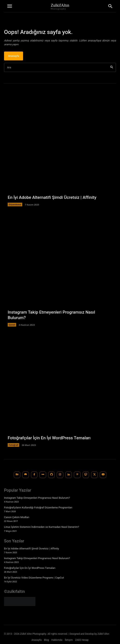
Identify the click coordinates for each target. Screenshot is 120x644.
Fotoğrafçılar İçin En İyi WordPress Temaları (49, 438)
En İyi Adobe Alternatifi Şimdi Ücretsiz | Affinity (52, 198)
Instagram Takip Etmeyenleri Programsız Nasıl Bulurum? (51, 315)
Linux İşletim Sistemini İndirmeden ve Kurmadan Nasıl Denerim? (42, 527)
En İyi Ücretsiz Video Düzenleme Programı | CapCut (34, 578)
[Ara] (112, 67)
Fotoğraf (13, 445)
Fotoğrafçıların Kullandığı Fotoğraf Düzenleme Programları (38, 508)
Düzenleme (15, 204)
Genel (12, 325)
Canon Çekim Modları (17, 517)
